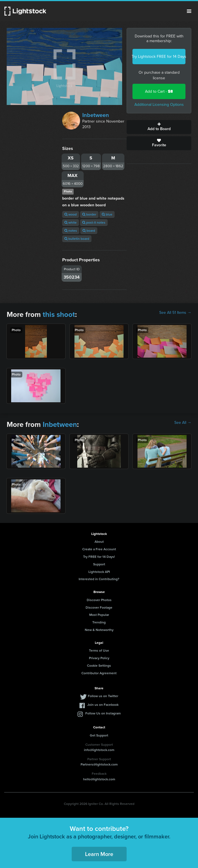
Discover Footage (99, 608)
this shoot (59, 314)
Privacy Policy (99, 658)
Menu (189, 11)
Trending (99, 622)
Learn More (99, 854)
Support (99, 564)
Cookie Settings (99, 666)
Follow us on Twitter (103, 696)
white (71, 223)
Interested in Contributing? (99, 579)
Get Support (99, 735)
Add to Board (159, 127)
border (89, 214)
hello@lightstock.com (99, 779)
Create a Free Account (99, 549)
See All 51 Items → (175, 313)
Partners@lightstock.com (99, 764)
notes (71, 231)
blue (107, 214)
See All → (183, 423)
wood (71, 214)
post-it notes (94, 223)
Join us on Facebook (103, 705)
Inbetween (96, 115)
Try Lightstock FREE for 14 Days (159, 57)
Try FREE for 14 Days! (99, 557)
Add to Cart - (159, 91)
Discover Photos (99, 600)
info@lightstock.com (99, 750)
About (99, 542)
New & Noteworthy (99, 630)
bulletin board (77, 239)
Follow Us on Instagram (103, 713)
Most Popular (99, 615)
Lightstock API (99, 572)
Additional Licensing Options (159, 105)
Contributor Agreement (99, 673)
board (89, 231)
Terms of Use (99, 651)
